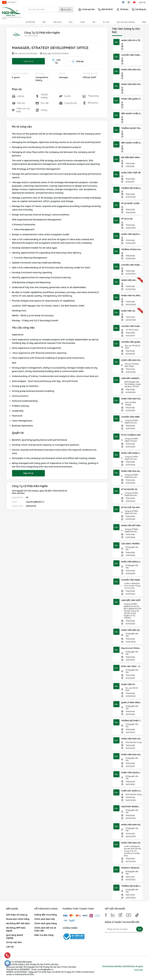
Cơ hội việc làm (88, 9)
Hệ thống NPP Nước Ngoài (16, 929)
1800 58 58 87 (107, 9)
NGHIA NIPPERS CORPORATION (121, 966)
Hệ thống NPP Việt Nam (18, 923)
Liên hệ (142, 2)
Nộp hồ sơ (23, 60)
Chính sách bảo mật (45, 919)
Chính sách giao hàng (46, 923)
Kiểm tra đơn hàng (44, 935)
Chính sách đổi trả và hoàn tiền (45, 929)
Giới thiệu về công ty (17, 915)
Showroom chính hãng (18, 919)
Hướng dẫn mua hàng (46, 915)
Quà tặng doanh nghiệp (15, 937)
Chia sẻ (72, 60)
